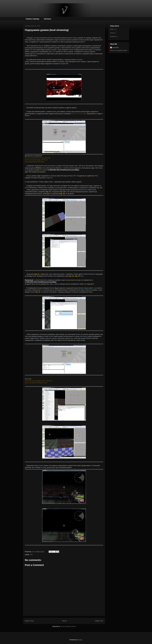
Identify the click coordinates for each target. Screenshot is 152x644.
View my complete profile (119, 50)
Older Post (99, 621)
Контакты (48, 19)
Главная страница (32, 19)
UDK (31, 555)
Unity (112, 33)
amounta (116, 48)
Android (113, 37)
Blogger (80, 640)
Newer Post (29, 621)
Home (64, 621)
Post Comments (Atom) (68, 626)
